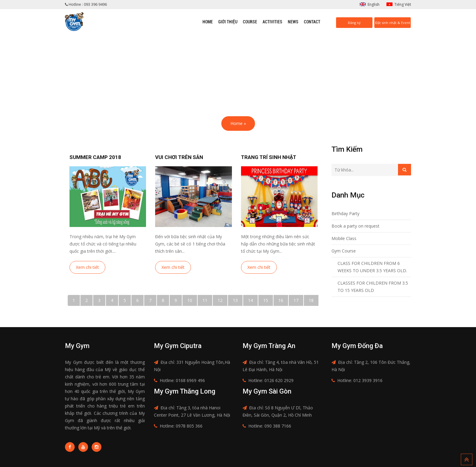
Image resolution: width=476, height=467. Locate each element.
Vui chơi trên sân (179, 157)
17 (296, 300)
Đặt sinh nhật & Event (393, 23)
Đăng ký (354, 23)
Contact (312, 22)
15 (266, 300)
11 (205, 300)
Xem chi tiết (87, 267)
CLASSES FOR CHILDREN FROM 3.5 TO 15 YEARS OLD (373, 287)
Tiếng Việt (403, 4)
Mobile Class (344, 238)
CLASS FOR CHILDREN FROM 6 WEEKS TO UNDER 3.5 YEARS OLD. (372, 267)
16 (281, 300)
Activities (272, 22)
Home (208, 22)
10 (190, 300)
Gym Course (344, 251)
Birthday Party (345, 213)
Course (250, 22)
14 (250, 300)
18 (311, 300)
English (374, 4)
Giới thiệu (228, 22)
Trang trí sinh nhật (269, 157)
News (293, 22)
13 (235, 300)
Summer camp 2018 (95, 157)
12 (220, 300)
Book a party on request (355, 226)
